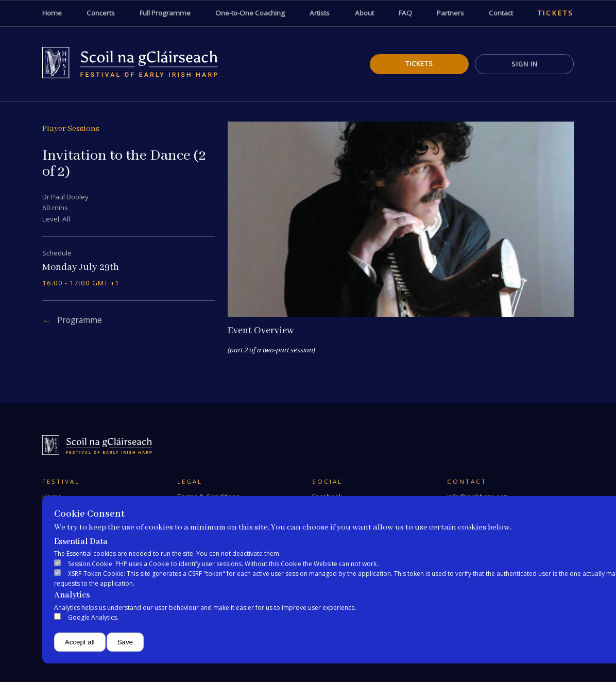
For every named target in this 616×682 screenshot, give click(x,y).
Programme (80, 320)
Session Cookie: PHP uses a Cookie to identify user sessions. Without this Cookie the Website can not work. (223, 564)
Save (125, 642)
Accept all (80, 642)
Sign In (525, 64)
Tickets (419, 64)
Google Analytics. (93, 617)
